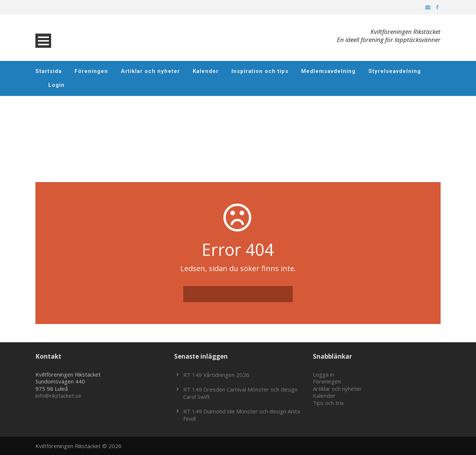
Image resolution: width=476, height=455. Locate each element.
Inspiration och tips (260, 71)
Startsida (49, 71)
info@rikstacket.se (58, 396)
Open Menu (43, 41)
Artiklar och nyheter (150, 71)
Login (56, 85)
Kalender (206, 71)
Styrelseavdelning (395, 71)
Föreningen (91, 71)
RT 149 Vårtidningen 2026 (216, 375)
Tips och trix (328, 403)
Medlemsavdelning (328, 71)
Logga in (323, 374)
